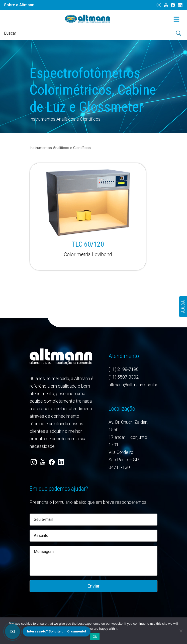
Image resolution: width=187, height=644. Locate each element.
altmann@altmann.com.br (133, 385)
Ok (95, 637)
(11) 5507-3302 (124, 377)
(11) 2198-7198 (124, 369)
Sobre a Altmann (19, 5)
